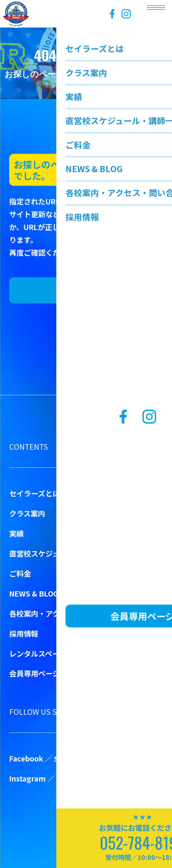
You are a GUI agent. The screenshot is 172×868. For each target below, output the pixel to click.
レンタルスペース (38, 653)
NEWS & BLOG (34, 593)
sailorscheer (78, 778)
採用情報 (24, 633)
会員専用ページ (34, 673)
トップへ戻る (86, 290)
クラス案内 (27, 513)
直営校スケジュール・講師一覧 (60, 553)
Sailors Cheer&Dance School (104, 759)
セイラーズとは (34, 493)
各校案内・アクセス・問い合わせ (63, 613)
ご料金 (20, 573)
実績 (16, 533)
